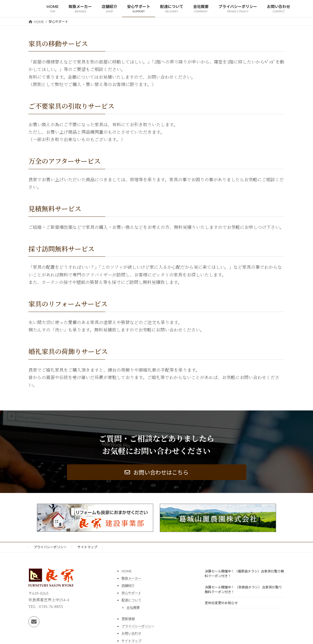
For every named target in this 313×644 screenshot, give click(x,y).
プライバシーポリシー (50, 547)
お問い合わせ (131, 633)
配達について (131, 600)
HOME (127, 571)
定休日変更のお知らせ (221, 603)
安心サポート (131, 593)
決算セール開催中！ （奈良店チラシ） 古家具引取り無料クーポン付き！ (243, 589)
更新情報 (128, 619)
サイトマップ (87, 547)
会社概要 (133, 607)
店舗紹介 (128, 586)
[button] (157, 472)
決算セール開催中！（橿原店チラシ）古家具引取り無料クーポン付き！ (244, 574)
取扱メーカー (131, 578)
